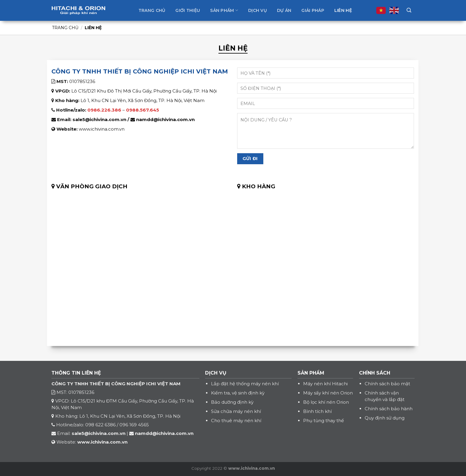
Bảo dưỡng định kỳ (232, 402)
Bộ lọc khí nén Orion (326, 402)
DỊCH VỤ (216, 373)
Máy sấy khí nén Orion (328, 393)
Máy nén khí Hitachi (325, 384)
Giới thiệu (188, 10)
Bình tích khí (317, 411)
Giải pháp (313, 10)
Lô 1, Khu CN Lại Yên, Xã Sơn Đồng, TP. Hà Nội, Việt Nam (143, 100)
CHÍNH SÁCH (375, 373)
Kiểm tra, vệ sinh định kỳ (238, 393)
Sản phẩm (224, 10)
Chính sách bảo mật (387, 384)
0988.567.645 (143, 110)
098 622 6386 (100, 425)
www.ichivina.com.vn (102, 129)
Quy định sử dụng (385, 418)
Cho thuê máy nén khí (236, 421)
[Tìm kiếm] (409, 10)
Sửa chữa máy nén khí (236, 411)
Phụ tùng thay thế (323, 421)
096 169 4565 (134, 425)
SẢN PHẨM (311, 373)
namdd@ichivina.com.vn (165, 119)
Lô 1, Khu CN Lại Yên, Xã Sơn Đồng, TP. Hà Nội (130, 416)
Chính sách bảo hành (389, 409)
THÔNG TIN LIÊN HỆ (76, 373)
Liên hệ (343, 10)
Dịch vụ (258, 10)
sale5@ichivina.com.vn (99, 119)
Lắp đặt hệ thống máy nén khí (245, 384)
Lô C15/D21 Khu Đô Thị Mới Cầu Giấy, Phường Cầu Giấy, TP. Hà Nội (144, 91)
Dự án (284, 10)
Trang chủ (152, 10)
